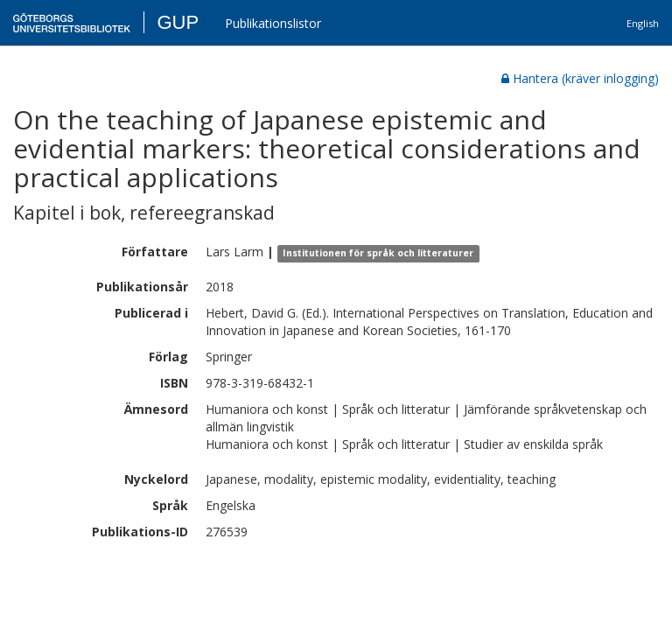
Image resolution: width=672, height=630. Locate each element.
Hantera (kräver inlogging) (580, 78)
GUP (178, 22)
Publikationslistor (273, 23)
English (643, 23)
